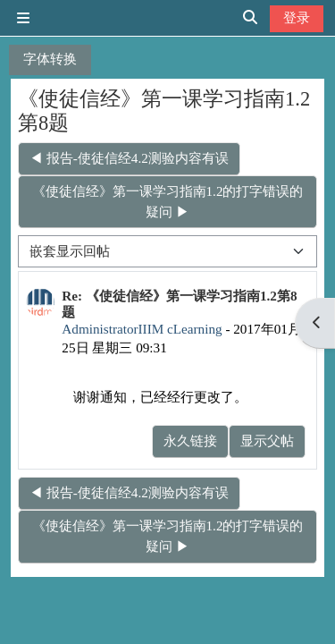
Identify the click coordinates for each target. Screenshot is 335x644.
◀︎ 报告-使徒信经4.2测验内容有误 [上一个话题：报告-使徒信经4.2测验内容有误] (129, 158)
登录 (297, 17)
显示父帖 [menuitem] (267, 441)
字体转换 (50, 59)
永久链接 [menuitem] (190, 441)
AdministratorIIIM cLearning (142, 329)
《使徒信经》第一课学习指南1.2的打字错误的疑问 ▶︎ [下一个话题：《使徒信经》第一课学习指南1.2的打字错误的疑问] (168, 201)
